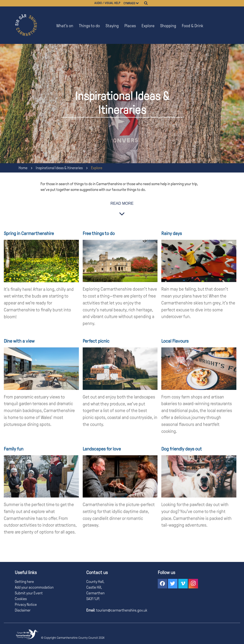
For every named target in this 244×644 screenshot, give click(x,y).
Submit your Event (29, 593)
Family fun (14, 449)
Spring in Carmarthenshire (29, 233)
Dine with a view (19, 341)
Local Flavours (175, 341)
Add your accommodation (34, 587)
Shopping (168, 26)
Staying (112, 26)
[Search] (146, 3)
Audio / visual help (107, 3)
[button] (163, 584)
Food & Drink (193, 26)
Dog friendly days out (182, 449)
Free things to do (99, 233)
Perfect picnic (96, 341)
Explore (148, 26)
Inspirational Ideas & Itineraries (59, 168)
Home (23, 168)
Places (130, 26)
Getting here (24, 582)
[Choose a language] (140, 3)
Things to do (89, 26)
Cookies (21, 599)
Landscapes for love (102, 449)
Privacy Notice (26, 605)
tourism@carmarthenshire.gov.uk (121, 610)
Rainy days (172, 233)
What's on (65, 26)
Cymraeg (129, 3)
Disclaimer (23, 610)
